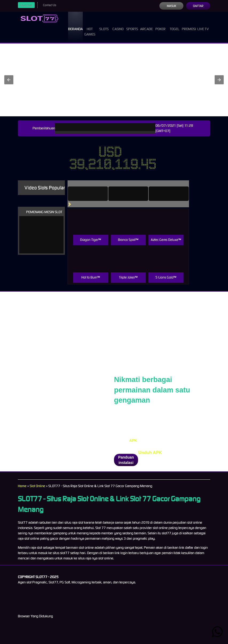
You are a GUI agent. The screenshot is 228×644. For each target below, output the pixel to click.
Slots (106, 24)
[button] (9, 80)
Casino (119, 24)
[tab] (95, 194)
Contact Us (52, 5)
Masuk (171, 6)
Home (22, 486)
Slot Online (39, 486)
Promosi (189, 24)
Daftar (198, 6)
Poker (161, 24)
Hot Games (93, 27)
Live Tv (204, 27)
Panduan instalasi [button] (126, 460)
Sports (133, 24)
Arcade (147, 24)
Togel (174, 24)
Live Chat (27, 5)
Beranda (77, 24)
